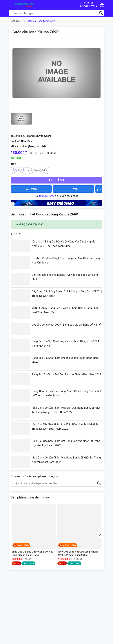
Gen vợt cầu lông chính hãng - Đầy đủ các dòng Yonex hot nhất (66, 277)
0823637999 (89, 5)
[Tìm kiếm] (101, 13)
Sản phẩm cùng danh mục (30, 497)
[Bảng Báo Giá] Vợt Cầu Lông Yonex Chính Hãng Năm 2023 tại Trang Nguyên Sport (66, 393)
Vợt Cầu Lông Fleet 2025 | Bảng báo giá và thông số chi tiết (67, 325)
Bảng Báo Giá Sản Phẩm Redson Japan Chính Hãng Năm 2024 (65, 360)
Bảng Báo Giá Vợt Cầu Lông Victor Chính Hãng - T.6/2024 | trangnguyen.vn (66, 343)
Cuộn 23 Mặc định (38, 171)
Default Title (18, 171)
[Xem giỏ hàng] (102, 5)
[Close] (97, 224)
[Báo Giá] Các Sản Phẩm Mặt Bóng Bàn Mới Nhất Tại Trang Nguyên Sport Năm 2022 (66, 460)
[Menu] (11, 5)
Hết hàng (56, 180)
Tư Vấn (74, 189)
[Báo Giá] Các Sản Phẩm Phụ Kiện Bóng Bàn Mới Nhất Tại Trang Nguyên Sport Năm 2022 (65, 427)
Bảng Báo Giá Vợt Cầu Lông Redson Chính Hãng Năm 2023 (66, 374)
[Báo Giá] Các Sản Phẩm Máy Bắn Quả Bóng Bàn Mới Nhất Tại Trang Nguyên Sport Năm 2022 (66, 410)
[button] (100, 534)
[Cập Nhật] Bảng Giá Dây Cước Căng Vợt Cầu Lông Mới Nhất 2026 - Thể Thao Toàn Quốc (64, 244)
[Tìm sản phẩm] (56, 13)
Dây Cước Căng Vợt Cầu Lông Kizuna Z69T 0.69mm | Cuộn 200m (78, 553)
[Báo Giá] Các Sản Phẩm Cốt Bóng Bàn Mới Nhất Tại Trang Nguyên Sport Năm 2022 (66, 443)
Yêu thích (31, 189)
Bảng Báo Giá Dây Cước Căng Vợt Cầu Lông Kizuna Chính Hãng (32, 553)
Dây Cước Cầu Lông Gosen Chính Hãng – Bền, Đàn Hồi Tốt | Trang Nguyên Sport (67, 294)
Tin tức (16, 234)
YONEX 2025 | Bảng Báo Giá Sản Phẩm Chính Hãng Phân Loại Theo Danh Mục (65, 310)
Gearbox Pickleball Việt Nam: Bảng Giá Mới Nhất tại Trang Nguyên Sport (66, 260)
